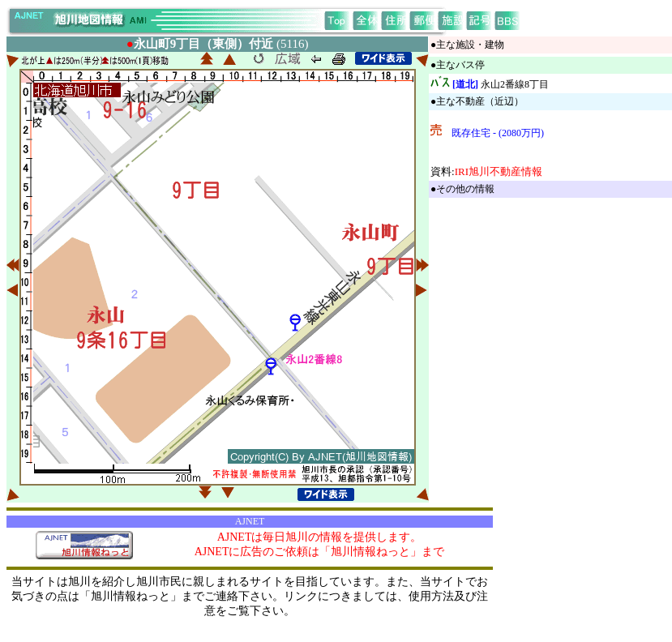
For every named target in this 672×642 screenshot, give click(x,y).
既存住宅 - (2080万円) (498, 133)
